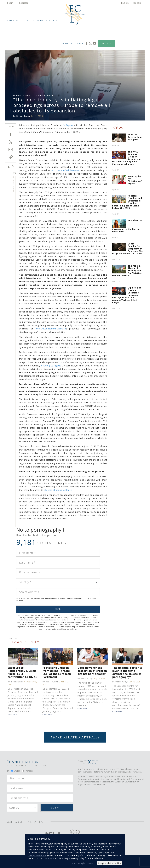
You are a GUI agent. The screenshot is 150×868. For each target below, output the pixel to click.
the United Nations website (51, 329)
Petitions (67, 44)
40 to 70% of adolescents (65, 170)
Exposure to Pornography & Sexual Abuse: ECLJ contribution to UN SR (22, 672)
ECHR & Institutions (18, 20)
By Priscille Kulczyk (15, 682)
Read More (13, 715)
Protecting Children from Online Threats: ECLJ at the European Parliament (57, 672)
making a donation (37, 855)
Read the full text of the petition (37, 535)
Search (79, 44)
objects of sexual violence (58, 490)
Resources (52, 20)
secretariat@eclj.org (67, 627)
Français (136, 3)
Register (24, 3)
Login (10, 3)
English (125, 3)
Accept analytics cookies (109, 863)
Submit (57, 808)
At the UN (38, 20)
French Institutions (45, 95)
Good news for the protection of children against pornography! (92, 671)
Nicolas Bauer (23, 116)
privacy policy (51, 629)
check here (49, 858)
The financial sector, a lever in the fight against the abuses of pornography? (127, 672)
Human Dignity (22, 95)
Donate (107, 44)
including (51, 366)
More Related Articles (75, 737)
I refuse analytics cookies (82, 863)
